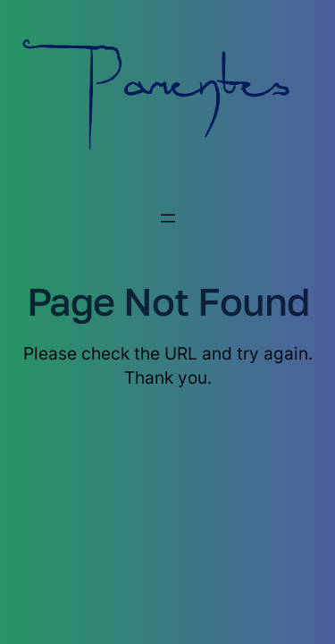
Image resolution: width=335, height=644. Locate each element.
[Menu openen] (168, 218)
